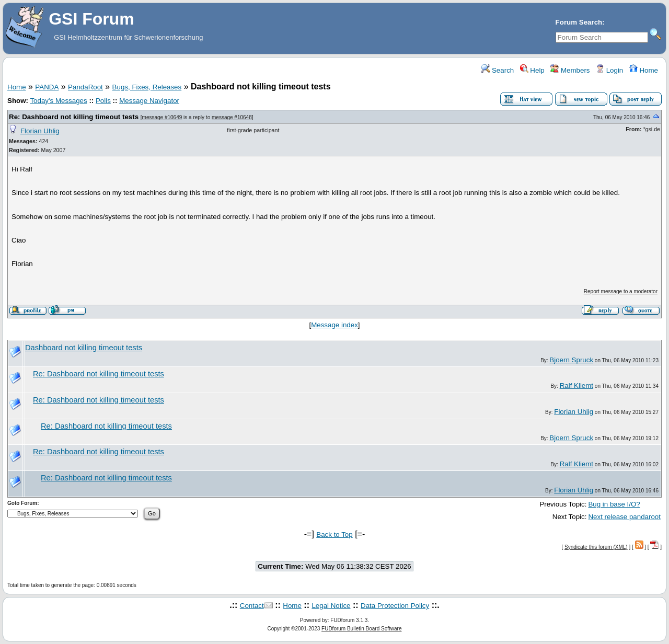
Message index (334, 325)
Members (570, 70)
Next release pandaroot (624, 517)
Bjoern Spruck (571, 360)
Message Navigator (149, 101)
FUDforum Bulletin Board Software (361, 629)
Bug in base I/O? (614, 504)
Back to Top (334, 534)
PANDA (47, 87)
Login (609, 70)
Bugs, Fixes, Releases (147, 87)
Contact (252, 606)
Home (644, 70)
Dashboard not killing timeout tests (84, 348)
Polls (103, 101)
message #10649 (162, 117)
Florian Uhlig (40, 131)
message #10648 (232, 117)
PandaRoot (85, 87)
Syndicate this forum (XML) (596, 547)
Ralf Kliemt (576, 386)
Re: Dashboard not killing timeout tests (74, 117)
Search (498, 70)
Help (532, 70)
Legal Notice (331, 606)
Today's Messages (58, 101)
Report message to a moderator (621, 291)
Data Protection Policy (395, 606)
